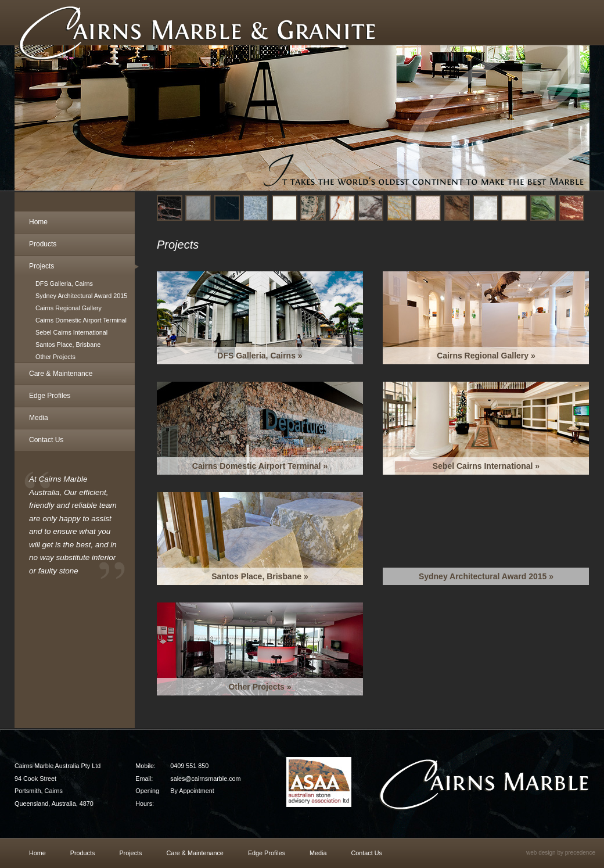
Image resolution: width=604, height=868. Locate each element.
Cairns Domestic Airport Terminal (81, 320)
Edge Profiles (50, 396)
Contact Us (46, 440)
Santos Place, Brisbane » (260, 576)
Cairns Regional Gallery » (486, 356)
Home (38, 222)
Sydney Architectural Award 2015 (81, 296)
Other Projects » (260, 687)
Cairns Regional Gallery (69, 308)
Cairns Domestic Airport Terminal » (260, 466)
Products (43, 244)
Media (39, 418)
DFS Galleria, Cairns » (260, 356)
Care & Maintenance (61, 374)
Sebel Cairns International (71, 332)
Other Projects (55, 357)
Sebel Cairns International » (486, 466)
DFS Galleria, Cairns (64, 284)
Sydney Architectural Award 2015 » (486, 576)
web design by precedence (561, 853)
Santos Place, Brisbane (68, 345)
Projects (42, 266)
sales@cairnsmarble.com (205, 779)
